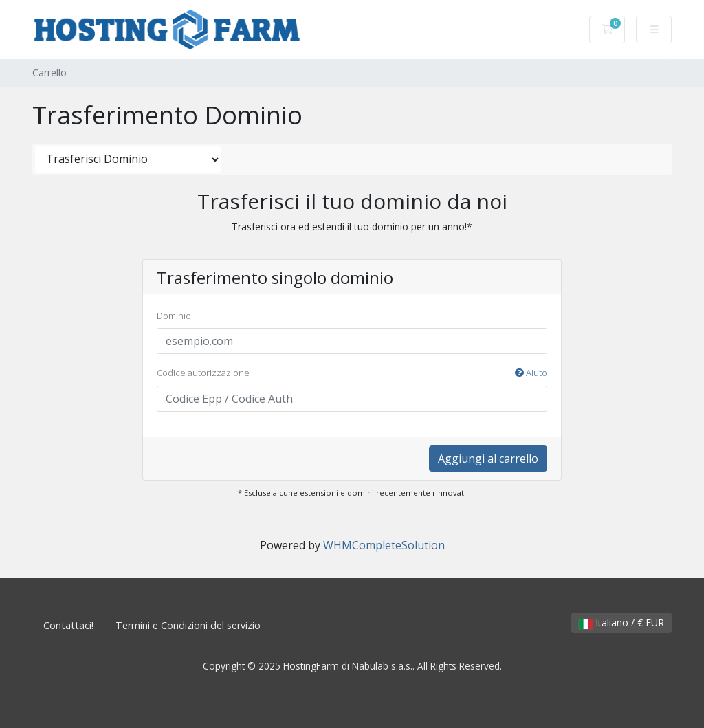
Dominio (174, 316)
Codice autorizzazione (352, 373)
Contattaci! (68, 625)
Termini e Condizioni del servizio (188, 625)
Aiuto (531, 373)
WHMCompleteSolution (384, 545)
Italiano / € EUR (621, 622)
